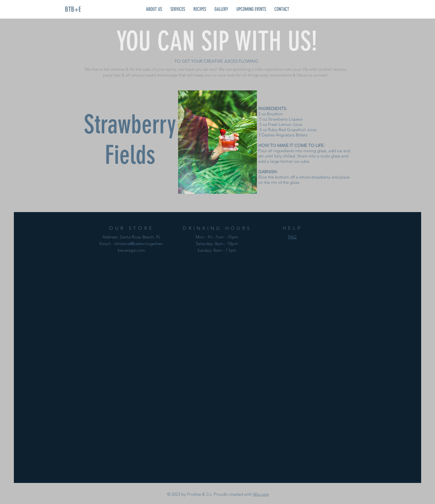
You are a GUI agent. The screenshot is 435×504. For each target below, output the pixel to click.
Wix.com (261, 494)
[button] (154, 9)
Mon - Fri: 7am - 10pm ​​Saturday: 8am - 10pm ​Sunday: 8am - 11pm (217, 244)
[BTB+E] (73, 9)
